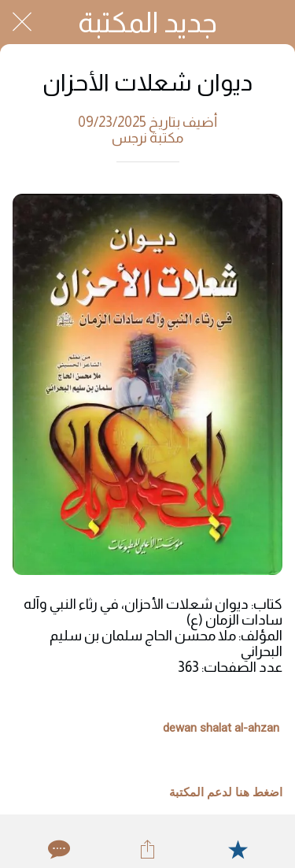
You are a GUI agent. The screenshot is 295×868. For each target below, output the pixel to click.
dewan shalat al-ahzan (221, 728)
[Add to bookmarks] (238, 849)
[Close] (22, 22)
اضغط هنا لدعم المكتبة (226, 792)
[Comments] (57, 849)
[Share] (147, 849)
